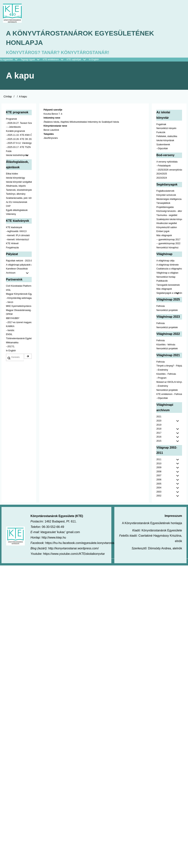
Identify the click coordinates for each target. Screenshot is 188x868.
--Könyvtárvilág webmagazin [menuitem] (19, 298)
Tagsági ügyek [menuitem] (32, 60)
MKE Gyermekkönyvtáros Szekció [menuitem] (19, 306)
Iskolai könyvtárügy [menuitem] (15, 178)
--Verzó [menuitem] (10, 302)
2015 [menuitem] (159, 441)
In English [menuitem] (94, 59)
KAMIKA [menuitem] (10, 326)
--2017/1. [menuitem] (10, 346)
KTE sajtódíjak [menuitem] (74, 59)
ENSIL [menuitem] (9, 334)
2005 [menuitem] (159, 484)
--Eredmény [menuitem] (162, 370)
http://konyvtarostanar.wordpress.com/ (73, 548)
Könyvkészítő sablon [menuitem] (167, 227)
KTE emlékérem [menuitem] (55, 60)
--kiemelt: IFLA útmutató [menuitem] (18, 235)
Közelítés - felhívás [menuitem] (166, 345)
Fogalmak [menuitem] (161, 124)
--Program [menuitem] (161, 378)
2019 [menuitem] (159, 425)
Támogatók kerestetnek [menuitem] (168, 285)
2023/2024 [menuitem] (162, 178)
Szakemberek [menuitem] (163, 145)
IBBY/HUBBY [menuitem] (13, 318)
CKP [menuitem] (8, 206)
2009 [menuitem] (159, 467)
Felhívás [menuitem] (160, 306)
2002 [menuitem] (159, 496)
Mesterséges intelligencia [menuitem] (169, 199)
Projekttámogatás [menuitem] (165, 207)
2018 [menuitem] (159, 429)
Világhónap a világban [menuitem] (167, 273)
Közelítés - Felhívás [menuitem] (166, 374)
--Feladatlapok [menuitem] (163, 166)
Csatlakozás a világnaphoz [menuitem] (169, 269)
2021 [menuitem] (159, 417)
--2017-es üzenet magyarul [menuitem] (19, 322)
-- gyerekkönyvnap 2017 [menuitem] (168, 240)
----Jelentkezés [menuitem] (13, 127)
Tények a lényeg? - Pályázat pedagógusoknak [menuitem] (169, 366)
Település (49, 134)
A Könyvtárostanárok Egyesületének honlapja (80, 38)
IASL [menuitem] (8, 290)
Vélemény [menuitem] (11, 214)
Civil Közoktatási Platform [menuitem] (19, 286)
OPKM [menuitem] (9, 314)
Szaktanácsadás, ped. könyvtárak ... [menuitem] (19, 198)
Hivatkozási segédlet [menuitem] (167, 223)
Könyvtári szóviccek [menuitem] (166, 195)
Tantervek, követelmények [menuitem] (19, 190)
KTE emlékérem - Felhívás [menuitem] (169, 394)
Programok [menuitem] (11, 119)
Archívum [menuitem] (19, 273)
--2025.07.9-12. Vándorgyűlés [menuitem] (19, 143)
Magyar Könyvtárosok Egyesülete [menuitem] (19, 294)
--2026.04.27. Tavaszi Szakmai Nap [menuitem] (19, 123)
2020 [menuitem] (159, 421)
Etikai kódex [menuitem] (12, 174)
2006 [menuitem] (159, 480)
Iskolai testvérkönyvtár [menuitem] (19, 155)
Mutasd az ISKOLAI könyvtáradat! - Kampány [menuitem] (169, 382)
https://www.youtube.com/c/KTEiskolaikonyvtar (74, 554)
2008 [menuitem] (159, 472)
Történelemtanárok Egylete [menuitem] (19, 338)
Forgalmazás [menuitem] (12, 248)
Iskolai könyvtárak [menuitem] (165, 140)
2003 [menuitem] (159, 492)
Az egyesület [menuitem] (10, 60)
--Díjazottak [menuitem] (162, 148)
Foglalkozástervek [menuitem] (165, 191)
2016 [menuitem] (159, 437)
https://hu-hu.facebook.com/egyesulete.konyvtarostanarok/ (84, 543)
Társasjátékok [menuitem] (163, 203)
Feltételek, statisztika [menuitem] (167, 137)
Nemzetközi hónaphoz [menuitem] (167, 248)
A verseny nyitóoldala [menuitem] (167, 162)
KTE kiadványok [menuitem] (14, 227)
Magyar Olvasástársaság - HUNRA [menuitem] (19, 310)
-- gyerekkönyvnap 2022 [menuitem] (168, 243)
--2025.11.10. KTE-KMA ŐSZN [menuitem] (19, 135)
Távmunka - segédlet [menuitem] (167, 215)
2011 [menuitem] (159, 459)
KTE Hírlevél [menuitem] (12, 243)
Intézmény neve (52, 118)
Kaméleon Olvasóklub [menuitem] (17, 269)
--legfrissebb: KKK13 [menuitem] (16, 231)
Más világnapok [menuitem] (164, 235)
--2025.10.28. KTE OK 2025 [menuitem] (19, 139)
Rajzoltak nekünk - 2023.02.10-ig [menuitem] (19, 261)
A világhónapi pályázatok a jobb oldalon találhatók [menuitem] (19, 265)
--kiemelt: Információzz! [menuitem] (18, 240)
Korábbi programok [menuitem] (15, 131)
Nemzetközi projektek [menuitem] (167, 310)
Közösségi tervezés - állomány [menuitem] (169, 211)
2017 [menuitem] (159, 433)
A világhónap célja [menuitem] (165, 261)
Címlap (8, 96)
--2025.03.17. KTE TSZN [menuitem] (18, 147)
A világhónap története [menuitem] (167, 265)
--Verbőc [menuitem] (10, 330)
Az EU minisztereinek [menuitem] (17, 202)
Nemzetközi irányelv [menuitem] (166, 128)
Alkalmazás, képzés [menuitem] (16, 186)
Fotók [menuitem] (9, 151)
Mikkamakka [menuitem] (12, 343)
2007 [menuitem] (159, 476)
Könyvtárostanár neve (55, 126)
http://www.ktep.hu (54, 537)
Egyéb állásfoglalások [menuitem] (17, 210)
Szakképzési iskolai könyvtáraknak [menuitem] (169, 219)
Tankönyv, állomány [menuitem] (16, 194)
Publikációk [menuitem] (162, 281)
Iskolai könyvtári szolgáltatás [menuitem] (19, 182)
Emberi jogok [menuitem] (163, 231)
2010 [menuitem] (159, 464)
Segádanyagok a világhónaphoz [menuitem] (169, 293)
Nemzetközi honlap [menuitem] (166, 277)
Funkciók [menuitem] (161, 132)
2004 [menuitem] (159, 488)
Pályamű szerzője (53, 110)
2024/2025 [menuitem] (162, 174)
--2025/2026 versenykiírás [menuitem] (169, 170)
